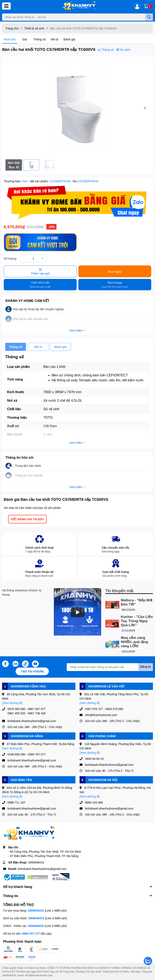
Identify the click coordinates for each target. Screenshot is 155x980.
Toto (25, 181)
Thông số (40, 39)
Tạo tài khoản (32, 671)
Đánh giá (69, 39)
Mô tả (55, 39)
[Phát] (77, 612)
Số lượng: (10, 258)
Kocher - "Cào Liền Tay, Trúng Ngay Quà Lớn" (137, 621)
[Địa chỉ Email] (110, 667)
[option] (77, 108)
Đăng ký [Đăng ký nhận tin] (146, 667)
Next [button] (145, 108)
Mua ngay (115, 271)
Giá (25, 39)
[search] (149, 17)
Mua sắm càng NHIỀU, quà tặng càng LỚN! (135, 642)
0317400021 (140, 968)
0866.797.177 (31, 933)
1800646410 (36, 862)
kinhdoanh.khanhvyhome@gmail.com (42, 869)
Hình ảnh (10, 39)
